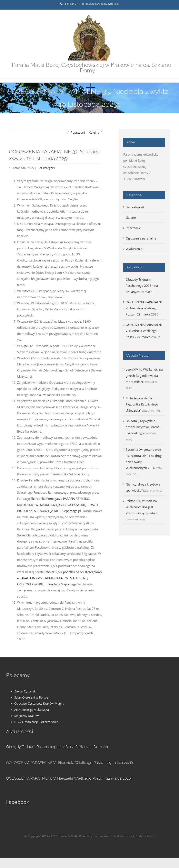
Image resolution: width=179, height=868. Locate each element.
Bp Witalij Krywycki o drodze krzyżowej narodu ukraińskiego (144, 427)
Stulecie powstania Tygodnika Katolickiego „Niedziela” (142, 404)
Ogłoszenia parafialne (141, 238)
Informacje (133, 228)
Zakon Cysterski (25, 691)
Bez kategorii (46, 168)
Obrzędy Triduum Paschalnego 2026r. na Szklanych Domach (142, 286)
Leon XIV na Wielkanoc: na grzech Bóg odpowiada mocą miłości (144, 376)
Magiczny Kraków (27, 716)
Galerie (131, 218)
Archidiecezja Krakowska (32, 710)
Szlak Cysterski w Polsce (31, 697)
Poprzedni (78, 132)
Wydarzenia (134, 249)
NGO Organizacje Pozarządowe (36, 722)
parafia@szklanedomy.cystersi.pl (100, 4)
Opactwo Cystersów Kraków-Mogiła (39, 703)
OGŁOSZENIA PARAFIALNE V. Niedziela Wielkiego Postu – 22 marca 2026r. (144, 331)
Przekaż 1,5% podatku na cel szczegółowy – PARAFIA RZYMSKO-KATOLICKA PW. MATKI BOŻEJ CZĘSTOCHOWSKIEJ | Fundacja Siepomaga (60, 578)
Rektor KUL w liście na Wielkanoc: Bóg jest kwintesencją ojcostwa (141, 507)
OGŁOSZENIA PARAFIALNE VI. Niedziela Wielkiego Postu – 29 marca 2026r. (144, 308)
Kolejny (94, 132)
